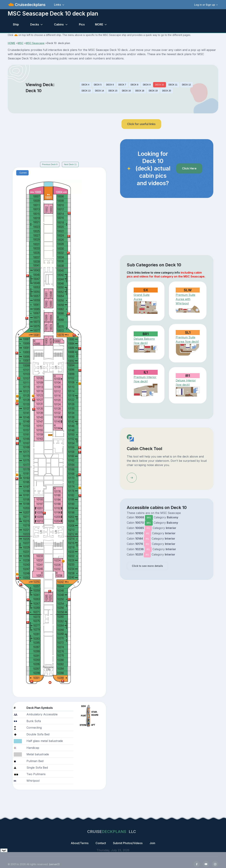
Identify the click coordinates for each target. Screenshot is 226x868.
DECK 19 (153, 91)
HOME (11, 43)
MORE (99, 24)
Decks (35, 24)
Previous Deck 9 (50, 164)
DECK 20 (167, 91)
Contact (101, 843)
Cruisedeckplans (30, 5)
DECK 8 (134, 85)
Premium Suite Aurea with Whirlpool (185, 299)
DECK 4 (85, 85)
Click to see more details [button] (147, 566)
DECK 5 (98, 85)
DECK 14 (99, 91)
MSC (20, 43)
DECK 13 (86, 91)
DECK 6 (110, 85)
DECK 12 (186, 85)
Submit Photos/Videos (128, 843)
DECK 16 (126, 91)
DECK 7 (122, 85)
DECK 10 (159, 85)
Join (152, 843)
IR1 (148, 528)
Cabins (59, 24)
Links (57, 5)
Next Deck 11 (70, 164)
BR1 (149, 518)
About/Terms (80, 843)
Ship (16, 24)
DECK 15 (113, 91)
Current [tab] (23, 173)
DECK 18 (140, 91)
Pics (82, 24)
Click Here (189, 168)
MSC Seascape (35, 43)
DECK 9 (147, 85)
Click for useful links (141, 124)
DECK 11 (173, 85)
